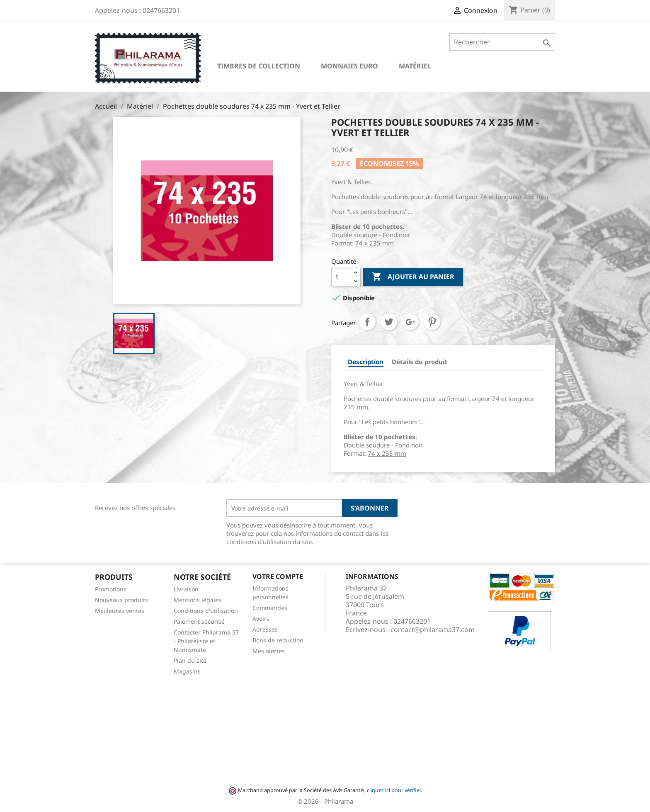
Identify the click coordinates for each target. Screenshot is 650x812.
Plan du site (190, 660)
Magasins (187, 671)
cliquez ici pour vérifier (394, 790)
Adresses (265, 629)
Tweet (389, 322)
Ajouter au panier (413, 277)
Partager (367, 322)
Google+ (410, 322)
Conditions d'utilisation (206, 611)
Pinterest (432, 322)
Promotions (111, 589)
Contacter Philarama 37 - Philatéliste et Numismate (206, 641)
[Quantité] (341, 277)
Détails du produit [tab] (420, 362)
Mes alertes (269, 651)
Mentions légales (198, 600)
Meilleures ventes (120, 611)
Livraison (186, 589)
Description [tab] (366, 362)
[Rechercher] (502, 42)
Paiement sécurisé (199, 621)
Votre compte (278, 576)
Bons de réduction (278, 640)
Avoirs (261, 619)
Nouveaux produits (121, 600)
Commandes (270, 608)
